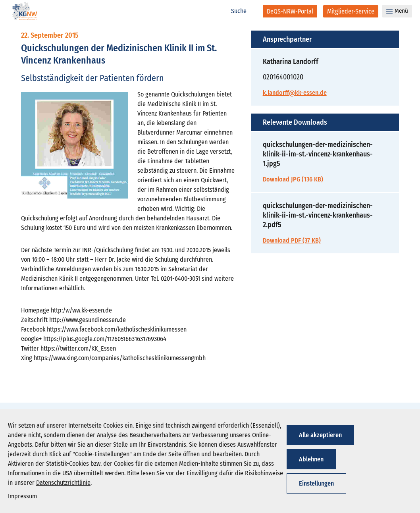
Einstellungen (316, 483)
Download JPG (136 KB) (293, 179)
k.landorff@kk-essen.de (295, 93)
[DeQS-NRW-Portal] (290, 11)
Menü (397, 11)
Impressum (22, 496)
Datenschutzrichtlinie (63, 483)
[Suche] (243, 11)
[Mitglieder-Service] (351, 11)
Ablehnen (311, 459)
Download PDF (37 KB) (292, 240)
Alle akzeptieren (320, 435)
